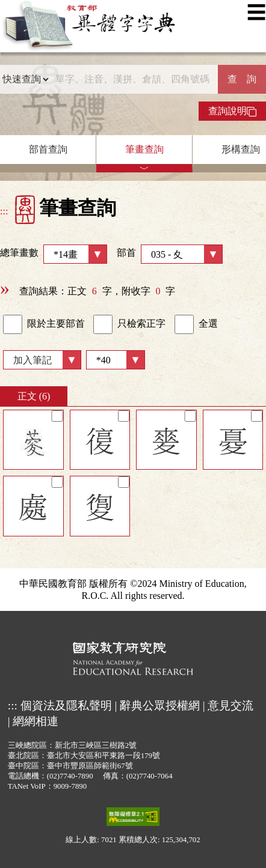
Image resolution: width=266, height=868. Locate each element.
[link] (13, 324)
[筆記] (57, 416)
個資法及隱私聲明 (66, 706)
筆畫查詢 (144, 149)
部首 (170, 254)
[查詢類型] (25, 79)
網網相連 (36, 721)
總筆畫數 (54, 254)
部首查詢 (48, 149)
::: (4, 211)
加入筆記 (32, 360)
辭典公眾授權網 (160, 706)
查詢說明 (232, 111)
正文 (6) (34, 396)
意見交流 (230, 706)
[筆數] (116, 360)
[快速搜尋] (134, 79)
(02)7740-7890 (70, 776)
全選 (196, 324)
